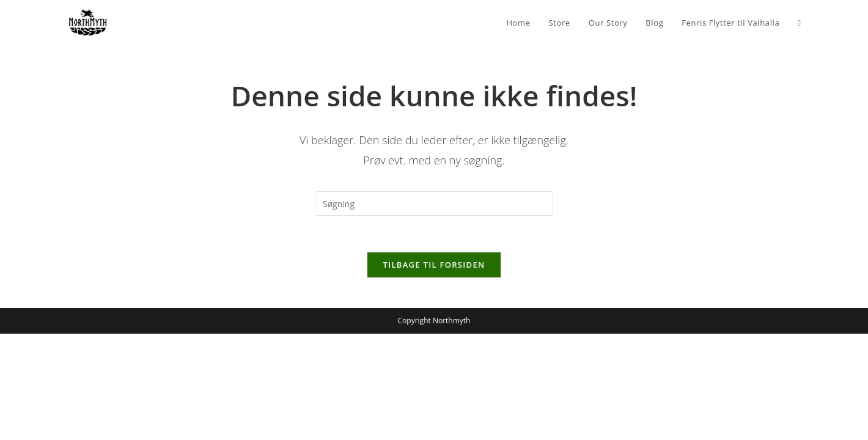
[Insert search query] (434, 204)
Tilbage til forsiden (434, 265)
